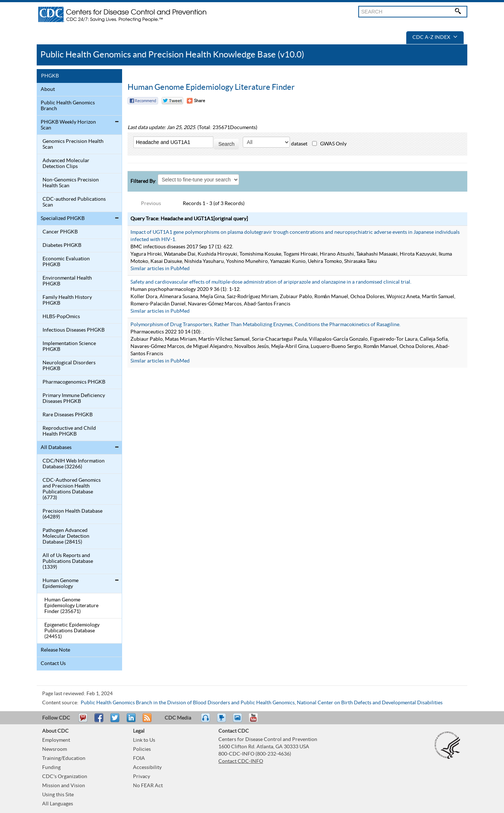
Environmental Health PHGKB (67, 281)
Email (83, 721)
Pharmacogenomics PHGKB (74, 382)
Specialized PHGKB (63, 219)
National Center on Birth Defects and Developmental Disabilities (370, 703)
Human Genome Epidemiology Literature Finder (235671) (71, 606)
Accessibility (147, 768)
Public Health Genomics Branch (68, 106)
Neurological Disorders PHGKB (69, 366)
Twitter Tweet (172, 101)
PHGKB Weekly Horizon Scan (68, 125)
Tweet (115, 721)
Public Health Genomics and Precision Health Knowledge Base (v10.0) (172, 55)
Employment (56, 740)
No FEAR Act (148, 786)
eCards (239, 721)
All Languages (58, 804)
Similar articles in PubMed (160, 269)
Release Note (55, 650)
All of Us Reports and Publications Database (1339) (68, 561)
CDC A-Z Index (435, 37)
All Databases (56, 448)
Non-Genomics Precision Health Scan (71, 183)
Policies (142, 749)
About (48, 89)
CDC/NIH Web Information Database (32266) (74, 464)
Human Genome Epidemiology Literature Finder (211, 87)
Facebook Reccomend (143, 101)
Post (130, 721)
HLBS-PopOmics (61, 317)
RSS (146, 721)
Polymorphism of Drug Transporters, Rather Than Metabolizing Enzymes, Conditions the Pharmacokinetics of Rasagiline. (265, 325)
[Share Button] (196, 101)
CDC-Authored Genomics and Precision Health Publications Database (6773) (72, 489)
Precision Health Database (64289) (72, 514)
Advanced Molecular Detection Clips (66, 164)
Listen (206, 721)
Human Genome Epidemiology (61, 584)
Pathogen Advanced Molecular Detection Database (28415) (66, 536)
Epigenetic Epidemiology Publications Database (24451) (72, 631)
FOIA (139, 758)
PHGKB (50, 76)
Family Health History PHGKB (67, 300)
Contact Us (53, 664)
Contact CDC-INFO (241, 761)
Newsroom (55, 749)
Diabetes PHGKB (62, 245)
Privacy (142, 777)
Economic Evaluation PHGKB (66, 262)
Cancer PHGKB (60, 232)
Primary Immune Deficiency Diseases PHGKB (74, 399)
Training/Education (64, 758)
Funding (51, 768)
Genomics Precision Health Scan (73, 144)
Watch (222, 721)
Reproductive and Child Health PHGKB (69, 431)
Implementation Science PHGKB (69, 347)
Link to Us (144, 740)
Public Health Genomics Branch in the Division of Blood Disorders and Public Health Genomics (188, 703)
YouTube (257, 721)
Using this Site (58, 795)
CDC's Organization (65, 777)
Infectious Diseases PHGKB (74, 330)
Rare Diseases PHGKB (68, 415)
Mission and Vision (64, 786)
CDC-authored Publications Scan (74, 202)
